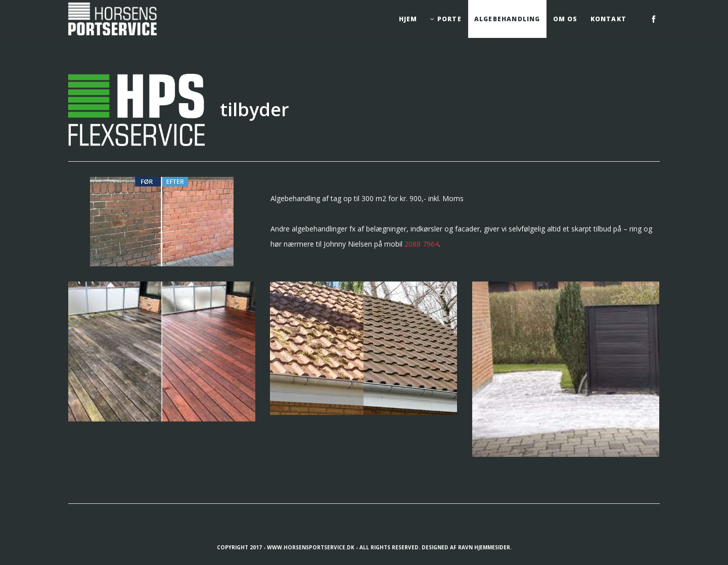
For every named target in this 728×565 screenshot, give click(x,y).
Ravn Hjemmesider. (485, 547)
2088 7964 (422, 244)
